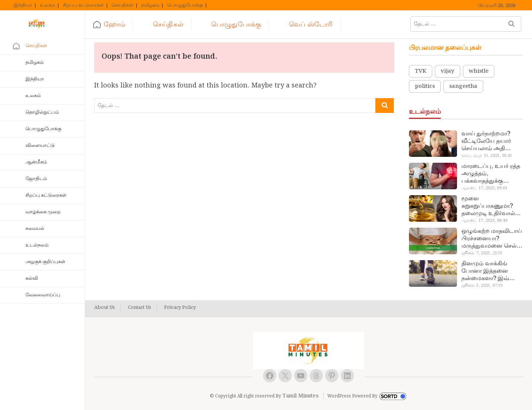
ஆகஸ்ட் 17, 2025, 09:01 (484, 188)
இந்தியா (23, 6)
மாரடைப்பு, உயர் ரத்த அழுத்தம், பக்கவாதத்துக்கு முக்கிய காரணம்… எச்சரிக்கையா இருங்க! (492, 174)
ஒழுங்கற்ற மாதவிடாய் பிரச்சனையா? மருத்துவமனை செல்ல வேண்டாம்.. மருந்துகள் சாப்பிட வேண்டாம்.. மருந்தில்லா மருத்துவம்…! (492, 239)
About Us (105, 308)
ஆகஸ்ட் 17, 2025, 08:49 (484, 221)
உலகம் (47, 6)
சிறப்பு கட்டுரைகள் (83, 6)
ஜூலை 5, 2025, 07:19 (482, 286)
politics (425, 86)
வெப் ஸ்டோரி (311, 25)
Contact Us (139, 308)
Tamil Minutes (300, 396)
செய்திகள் (122, 6)
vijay (448, 71)
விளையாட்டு (40, 146)
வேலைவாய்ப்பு (43, 295)
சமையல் (35, 229)
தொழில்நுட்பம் (42, 112)
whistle (479, 71)
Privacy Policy (180, 308)
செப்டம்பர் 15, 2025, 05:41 (487, 156)
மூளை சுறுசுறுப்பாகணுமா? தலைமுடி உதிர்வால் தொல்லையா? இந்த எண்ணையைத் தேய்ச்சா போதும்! (488, 206)
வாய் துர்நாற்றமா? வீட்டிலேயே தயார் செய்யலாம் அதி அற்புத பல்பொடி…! (488, 141)
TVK (421, 71)
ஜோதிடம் (36, 179)
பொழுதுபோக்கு (185, 6)
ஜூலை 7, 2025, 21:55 (482, 253)
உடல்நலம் (37, 245)
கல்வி (32, 278)
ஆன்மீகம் (36, 162)
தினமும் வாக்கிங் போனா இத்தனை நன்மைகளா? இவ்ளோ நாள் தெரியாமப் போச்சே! (491, 271)
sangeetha (463, 86)
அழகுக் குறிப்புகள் (45, 262)
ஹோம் (115, 25)
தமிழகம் (150, 6)
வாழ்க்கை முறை (43, 212)
